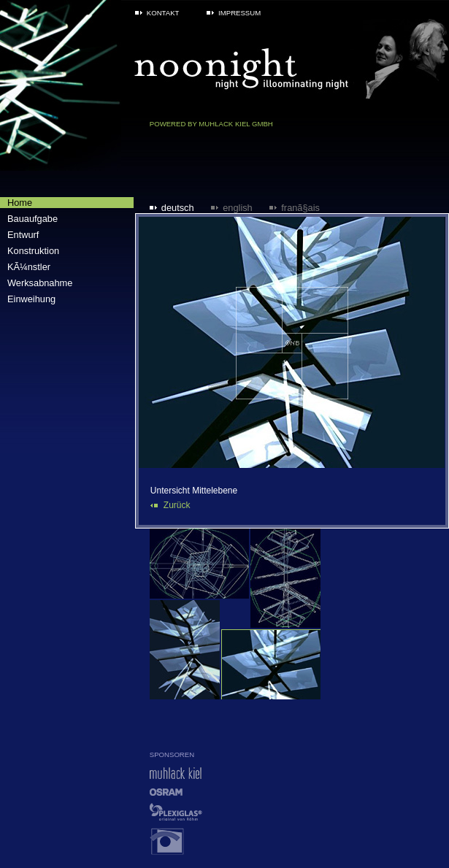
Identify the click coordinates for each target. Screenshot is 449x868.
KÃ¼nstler (29, 267)
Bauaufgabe (32, 219)
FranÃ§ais (300, 208)
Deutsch (178, 208)
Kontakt (163, 13)
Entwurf (23, 235)
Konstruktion (33, 251)
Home (20, 203)
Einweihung (31, 299)
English (238, 208)
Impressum (239, 13)
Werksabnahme (40, 283)
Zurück (177, 505)
